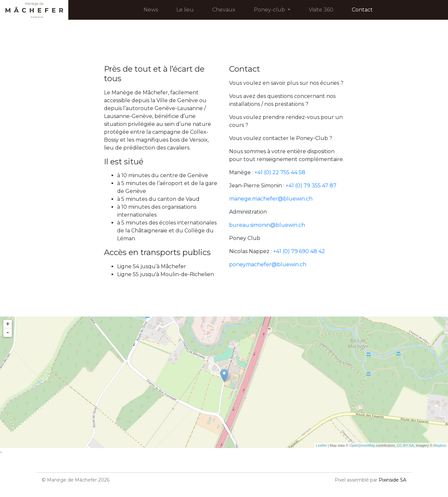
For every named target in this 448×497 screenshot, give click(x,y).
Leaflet (321, 445)
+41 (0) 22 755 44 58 (283, 172)
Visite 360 (321, 10)
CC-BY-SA (405, 445)
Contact (362, 10)
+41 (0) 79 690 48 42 (302, 251)
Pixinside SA (392, 480)
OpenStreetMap (362, 445)
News (151, 10)
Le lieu (185, 10)
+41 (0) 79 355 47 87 (314, 186)
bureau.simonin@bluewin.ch (270, 225)
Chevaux (224, 10)
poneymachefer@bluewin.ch (271, 264)
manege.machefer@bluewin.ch (274, 199)
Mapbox (440, 445)
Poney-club (273, 9)
